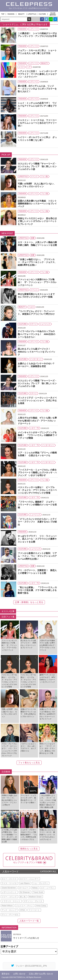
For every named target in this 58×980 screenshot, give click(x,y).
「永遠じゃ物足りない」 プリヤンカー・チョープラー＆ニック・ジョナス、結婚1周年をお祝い (37, 262)
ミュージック (45, 324)
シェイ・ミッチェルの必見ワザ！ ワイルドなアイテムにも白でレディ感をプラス (37, 106)
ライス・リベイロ (9, 883)
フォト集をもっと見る (29, 763)
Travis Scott (38, 892)
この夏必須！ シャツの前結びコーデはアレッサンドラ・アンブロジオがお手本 (37, 35)
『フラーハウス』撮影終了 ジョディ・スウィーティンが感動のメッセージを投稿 (37, 505)
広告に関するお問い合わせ (41, 974)
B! (55, 19)
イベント (34, 176)
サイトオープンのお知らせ (26, 938)
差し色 (23, 897)
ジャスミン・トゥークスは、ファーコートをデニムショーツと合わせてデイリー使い (37, 123)
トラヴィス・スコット (11, 901)
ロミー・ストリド (9, 879)
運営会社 (6, 974)
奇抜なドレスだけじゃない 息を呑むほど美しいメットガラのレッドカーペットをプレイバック (37, 221)
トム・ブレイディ (41, 883)
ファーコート (34, 910)
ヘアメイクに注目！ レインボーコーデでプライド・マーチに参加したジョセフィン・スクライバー (37, 74)
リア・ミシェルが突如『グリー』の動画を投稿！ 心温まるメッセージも (37, 454)
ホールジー (24, 888)
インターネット (36, 359)
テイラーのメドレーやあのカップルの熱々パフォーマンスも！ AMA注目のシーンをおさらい (37, 334)
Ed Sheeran (25, 892)
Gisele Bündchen (9, 888)
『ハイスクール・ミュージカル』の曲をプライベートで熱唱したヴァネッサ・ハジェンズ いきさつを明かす (37, 472)
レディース (34, 29)
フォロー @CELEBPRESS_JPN (29, 966)
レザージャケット (9, 892)
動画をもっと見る (29, 849)
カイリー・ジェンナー (29, 879)
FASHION (11, 14)
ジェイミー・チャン (24, 906)
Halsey (35, 888)
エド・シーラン (47, 888)
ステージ (33, 324)
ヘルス (31, 307)
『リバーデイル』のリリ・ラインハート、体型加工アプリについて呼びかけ (36, 313)
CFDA (23, 910)
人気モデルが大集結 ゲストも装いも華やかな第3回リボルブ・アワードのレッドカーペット (37, 421)
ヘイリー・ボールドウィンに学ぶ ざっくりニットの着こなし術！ (37, 139)
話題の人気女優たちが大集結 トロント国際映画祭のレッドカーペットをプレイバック (37, 204)
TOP (3, 14)
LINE (51, 19)
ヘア (29, 67)
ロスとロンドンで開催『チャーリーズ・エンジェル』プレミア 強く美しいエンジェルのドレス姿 (37, 166)
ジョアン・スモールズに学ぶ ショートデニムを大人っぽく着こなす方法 (37, 52)
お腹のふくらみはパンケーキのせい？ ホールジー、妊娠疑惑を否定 (37, 365)
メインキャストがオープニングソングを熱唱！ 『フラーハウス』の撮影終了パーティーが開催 (37, 435)
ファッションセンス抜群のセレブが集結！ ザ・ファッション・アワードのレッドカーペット (37, 282)
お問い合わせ (19, 974)
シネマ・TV (34, 428)
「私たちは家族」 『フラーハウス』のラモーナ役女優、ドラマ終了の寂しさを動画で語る (37, 590)
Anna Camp (41, 906)
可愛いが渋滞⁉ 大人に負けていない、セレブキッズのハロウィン (37, 185)
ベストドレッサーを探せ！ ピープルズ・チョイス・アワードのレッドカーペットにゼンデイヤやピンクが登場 (37, 490)
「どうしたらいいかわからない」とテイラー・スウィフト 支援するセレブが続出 (37, 522)
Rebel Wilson (7, 906)
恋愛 (33, 238)
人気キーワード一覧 (29, 921)
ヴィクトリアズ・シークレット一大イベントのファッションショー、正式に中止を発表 (37, 400)
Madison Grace (35, 897)
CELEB (53, 14)
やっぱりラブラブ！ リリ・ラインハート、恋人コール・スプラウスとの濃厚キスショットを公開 (37, 539)
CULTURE (42, 14)
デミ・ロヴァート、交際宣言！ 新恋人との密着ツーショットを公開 (37, 572)
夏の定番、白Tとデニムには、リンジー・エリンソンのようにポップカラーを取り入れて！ (37, 89)
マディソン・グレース (33, 901)
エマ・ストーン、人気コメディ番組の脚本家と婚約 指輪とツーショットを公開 (37, 244)
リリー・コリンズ (9, 897)
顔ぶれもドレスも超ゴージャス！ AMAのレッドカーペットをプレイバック (37, 352)
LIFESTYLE (32, 14)
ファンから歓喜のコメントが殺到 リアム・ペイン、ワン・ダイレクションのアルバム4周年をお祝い (37, 556)
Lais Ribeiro (25, 883)
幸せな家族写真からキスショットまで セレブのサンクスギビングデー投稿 (37, 295)
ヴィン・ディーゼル (10, 915)
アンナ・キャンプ (9, 910)
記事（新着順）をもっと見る (29, 602)
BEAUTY (21, 14)
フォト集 (44, 176)
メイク (21, 67)
